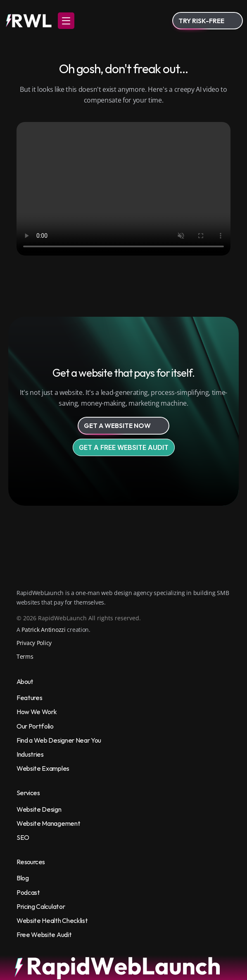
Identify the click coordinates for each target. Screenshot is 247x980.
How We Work (37, 712)
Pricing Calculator (41, 906)
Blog (23, 878)
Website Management (48, 823)
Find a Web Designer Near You (59, 740)
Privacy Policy (34, 643)
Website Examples (43, 768)
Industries (30, 754)
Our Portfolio (35, 726)
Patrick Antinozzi (43, 630)
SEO (23, 837)
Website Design (39, 809)
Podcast (28, 892)
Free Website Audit (44, 935)
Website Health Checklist (52, 920)
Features (29, 698)
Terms (25, 656)
